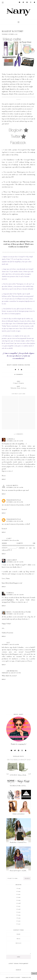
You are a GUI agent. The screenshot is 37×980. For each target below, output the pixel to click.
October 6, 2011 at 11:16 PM (15, 562)
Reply (4, 479)
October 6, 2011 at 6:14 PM (15, 502)
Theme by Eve (26, 978)
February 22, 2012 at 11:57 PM (11, 673)
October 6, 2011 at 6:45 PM (10, 541)
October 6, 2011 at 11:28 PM (15, 595)
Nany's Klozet (16, 978)
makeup (15, 365)
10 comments (19, 375)
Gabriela (11, 439)
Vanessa (10, 593)
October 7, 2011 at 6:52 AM (15, 614)
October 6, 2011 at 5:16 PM (15, 441)
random (21, 365)
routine (27, 365)
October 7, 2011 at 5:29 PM (10, 645)
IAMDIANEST (12, 560)
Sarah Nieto (12, 485)
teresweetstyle (14, 500)
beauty (9, 365)
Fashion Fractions (7, 633)
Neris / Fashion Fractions (19, 612)
